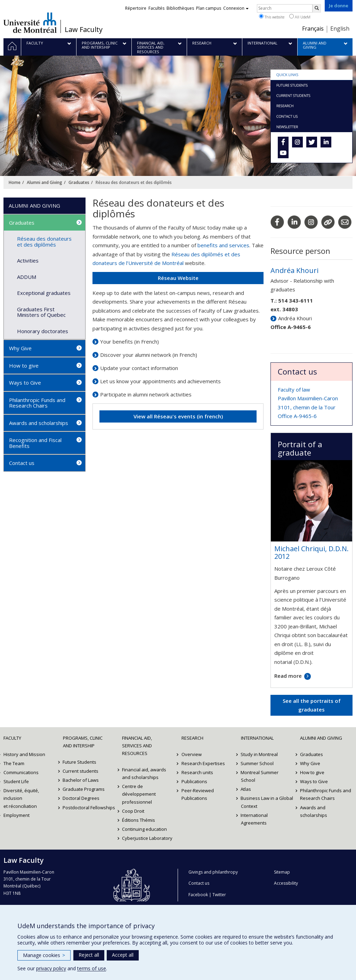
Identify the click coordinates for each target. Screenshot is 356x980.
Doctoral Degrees (81, 798)
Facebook (198, 895)
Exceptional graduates (44, 293)
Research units (197, 772)
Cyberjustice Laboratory (147, 838)
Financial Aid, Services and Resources (137, 746)
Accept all (123, 955)
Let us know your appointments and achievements (160, 381)
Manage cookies (44, 955)
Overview (192, 754)
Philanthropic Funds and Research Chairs (37, 403)
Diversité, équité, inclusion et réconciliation (21, 798)
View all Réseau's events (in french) (178, 416)
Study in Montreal (260, 754)
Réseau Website (178, 278)
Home (15, 182)
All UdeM (300, 17)
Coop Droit (133, 811)
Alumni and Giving (44, 182)
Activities (28, 260)
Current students (81, 771)
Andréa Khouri (294, 270)
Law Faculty (84, 30)
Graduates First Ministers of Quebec (41, 312)
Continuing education (144, 829)
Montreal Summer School (260, 776)
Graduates (79, 182)
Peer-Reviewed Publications (198, 794)
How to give (24, 366)
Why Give (20, 348)
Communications (21, 772)
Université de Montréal (30, 23)
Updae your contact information (139, 368)
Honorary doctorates (43, 331)
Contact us (22, 463)
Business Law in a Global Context (267, 802)
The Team (14, 763)
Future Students (80, 762)
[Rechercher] (317, 8)
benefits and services (223, 245)
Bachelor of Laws (81, 780)
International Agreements (254, 819)
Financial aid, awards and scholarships (144, 773)
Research (192, 738)
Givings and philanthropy (213, 872)
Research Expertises (203, 763)
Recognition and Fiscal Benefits (35, 443)
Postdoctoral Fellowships (89, 808)
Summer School (257, 763)
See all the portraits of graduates (312, 705)
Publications (194, 781)
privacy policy (51, 968)
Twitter (219, 895)
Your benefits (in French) (130, 342)
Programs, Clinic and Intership (83, 742)
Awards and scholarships (39, 423)
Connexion (236, 8)
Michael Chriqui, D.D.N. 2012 (311, 552)
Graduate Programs (84, 789)
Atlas (246, 789)
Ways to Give (25, 383)
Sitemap (282, 872)
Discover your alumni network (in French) (149, 355)
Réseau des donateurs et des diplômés (44, 242)
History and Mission (24, 754)
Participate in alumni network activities (146, 394)
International (257, 738)
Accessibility (286, 883)
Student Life (16, 781)
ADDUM (27, 277)
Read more (288, 676)
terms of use (92, 968)
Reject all (89, 955)
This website (272, 17)
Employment (17, 815)
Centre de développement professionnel (139, 794)
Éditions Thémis (139, 820)
